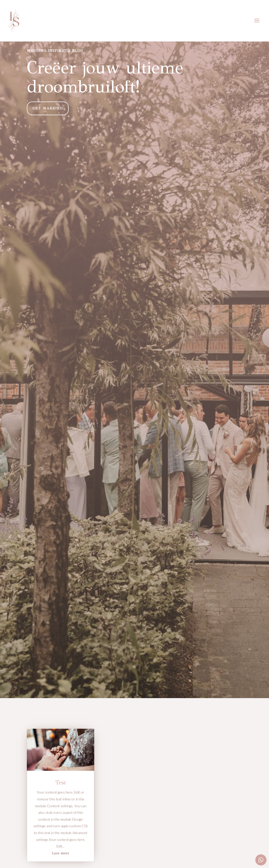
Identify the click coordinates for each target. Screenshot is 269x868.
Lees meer (61, 853)
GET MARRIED (48, 108)
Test (61, 782)
